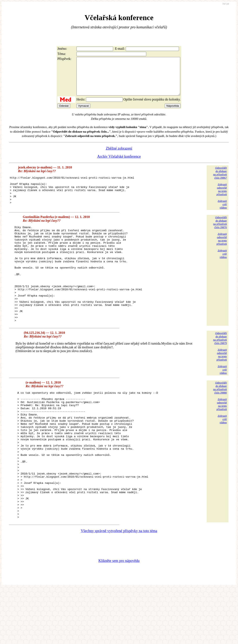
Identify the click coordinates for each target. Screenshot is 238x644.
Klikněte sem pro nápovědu (119, 616)
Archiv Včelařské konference (119, 164)
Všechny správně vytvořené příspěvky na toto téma (119, 586)
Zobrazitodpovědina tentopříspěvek (222, 197)
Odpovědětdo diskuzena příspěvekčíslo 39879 (220, 368)
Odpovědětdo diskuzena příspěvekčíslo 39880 (220, 418)
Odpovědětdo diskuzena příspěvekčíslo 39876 (220, 233)
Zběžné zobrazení (119, 156)
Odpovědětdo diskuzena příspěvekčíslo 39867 (220, 180)
